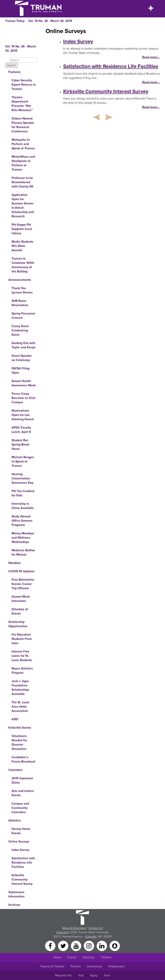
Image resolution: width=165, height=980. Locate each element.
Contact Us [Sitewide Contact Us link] (95, 928)
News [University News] (57, 957)
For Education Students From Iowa (22, 639)
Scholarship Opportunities (18, 624)
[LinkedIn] (102, 946)
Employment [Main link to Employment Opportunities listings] (116, 966)
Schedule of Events (20, 611)
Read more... (151, 57)
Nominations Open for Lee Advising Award (23, 415)
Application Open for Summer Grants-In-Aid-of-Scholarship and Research (23, 206)
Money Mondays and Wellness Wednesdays (23, 538)
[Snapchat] (115, 946)
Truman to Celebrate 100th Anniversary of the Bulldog (23, 265)
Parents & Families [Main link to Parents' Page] (52, 966)
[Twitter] (64, 946)
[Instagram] (89, 946)
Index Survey (20, 850)
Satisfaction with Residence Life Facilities (23, 863)
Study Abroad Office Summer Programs (22, 521)
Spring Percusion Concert (23, 316)
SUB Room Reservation (20, 303)
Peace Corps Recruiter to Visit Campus (23, 398)
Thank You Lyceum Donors (22, 290)
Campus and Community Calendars (20, 808)
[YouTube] (76, 946)
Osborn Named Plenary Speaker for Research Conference (23, 125)
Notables (15, 563)
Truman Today (15, 21)
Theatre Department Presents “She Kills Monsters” (22, 104)
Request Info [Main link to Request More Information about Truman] (63, 975)
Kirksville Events (20, 728)
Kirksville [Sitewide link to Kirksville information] (91, 937)
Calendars (15, 770)
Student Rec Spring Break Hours (20, 445)
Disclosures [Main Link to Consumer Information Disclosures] (94, 966)
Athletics (15, 821)
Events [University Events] (72, 957)
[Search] (23, 60)
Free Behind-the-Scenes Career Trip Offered (23, 584)
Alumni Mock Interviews (21, 599)
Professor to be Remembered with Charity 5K (22, 182)
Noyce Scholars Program (22, 671)
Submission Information (16, 894)
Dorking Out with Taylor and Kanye (24, 345)
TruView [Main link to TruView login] (106, 957)
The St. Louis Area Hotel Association (21, 707)
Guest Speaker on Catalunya (22, 358)
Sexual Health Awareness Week (24, 383)
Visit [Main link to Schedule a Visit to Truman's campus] (81, 975)
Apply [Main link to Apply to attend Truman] (94, 975)
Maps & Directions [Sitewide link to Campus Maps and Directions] (74, 928)
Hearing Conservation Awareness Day (22, 478)
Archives (14, 905)
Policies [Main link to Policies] (76, 966)
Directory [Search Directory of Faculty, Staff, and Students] (89, 957)
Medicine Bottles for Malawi (23, 552)
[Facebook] (51, 946)
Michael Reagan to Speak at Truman (23, 461)
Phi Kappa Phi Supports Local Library (22, 229)
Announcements (20, 280)
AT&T (15, 719)
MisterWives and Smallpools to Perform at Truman (23, 163)
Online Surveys (19, 842)
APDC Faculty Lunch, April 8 (21, 430)
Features (15, 72)
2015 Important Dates (22, 780)
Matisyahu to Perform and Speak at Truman (23, 144)
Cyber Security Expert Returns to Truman (24, 85)
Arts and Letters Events (23, 793)
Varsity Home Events (21, 831)
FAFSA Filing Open (21, 371)
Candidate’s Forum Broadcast (23, 759)
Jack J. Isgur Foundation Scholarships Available (20, 688)
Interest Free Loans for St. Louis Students (22, 656)
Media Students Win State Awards (22, 246)
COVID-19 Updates (21, 571)
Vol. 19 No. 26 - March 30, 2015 (50, 21)
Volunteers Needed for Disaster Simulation (19, 742)
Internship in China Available (23, 506)
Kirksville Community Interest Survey (22, 880)
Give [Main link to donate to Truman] (107, 975)
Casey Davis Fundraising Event (20, 330)
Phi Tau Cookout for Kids (23, 493)
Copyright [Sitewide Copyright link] (63, 932)
